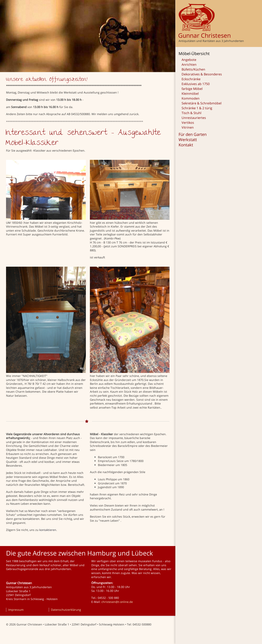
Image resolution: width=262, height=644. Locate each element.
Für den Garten (193, 134)
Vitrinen (188, 127)
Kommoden (191, 98)
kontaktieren (48, 530)
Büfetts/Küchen (193, 69)
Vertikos (188, 123)
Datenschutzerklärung (66, 610)
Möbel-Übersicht (194, 54)
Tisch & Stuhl (191, 113)
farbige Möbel (192, 89)
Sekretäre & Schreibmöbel (202, 103)
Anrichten (189, 65)
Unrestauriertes (194, 118)
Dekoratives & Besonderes (202, 74)
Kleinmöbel (190, 94)
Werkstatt (188, 140)
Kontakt (186, 145)
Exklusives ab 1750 (196, 84)
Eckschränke (191, 79)
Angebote (189, 60)
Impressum (16, 610)
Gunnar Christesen (204, 35)
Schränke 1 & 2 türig (197, 108)
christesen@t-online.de (117, 602)
